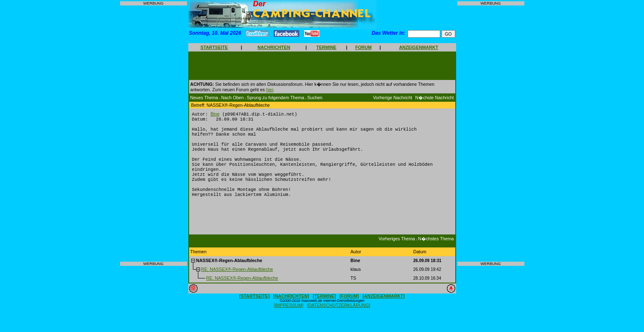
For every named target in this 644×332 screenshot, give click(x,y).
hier (270, 90)
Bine (215, 114)
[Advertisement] (154, 134)
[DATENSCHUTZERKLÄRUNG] (339, 320)
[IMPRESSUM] (288, 320)
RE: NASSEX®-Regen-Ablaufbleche (237, 284)
